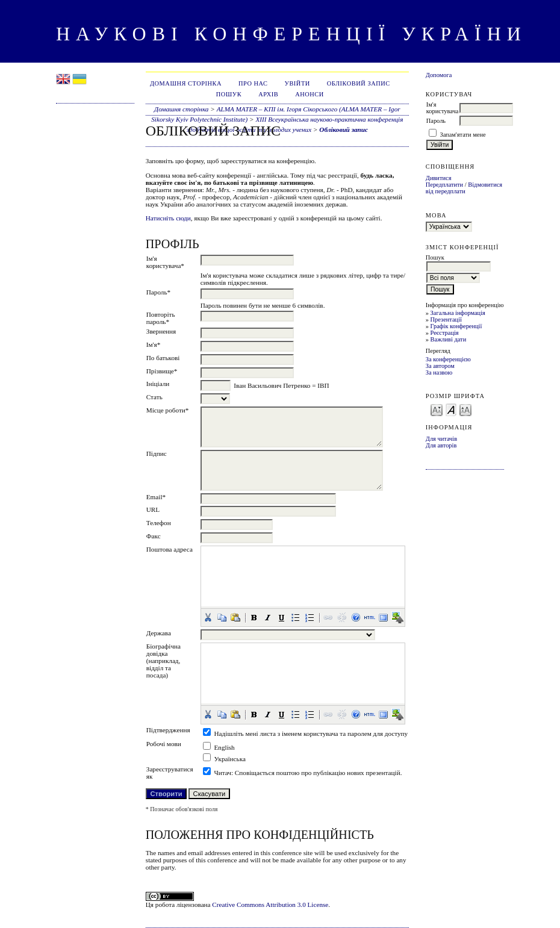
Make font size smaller (437, 409)
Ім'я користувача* (165, 262)
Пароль (436, 121)
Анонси (310, 94)
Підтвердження (168, 730)
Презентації (446, 319)
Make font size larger (465, 409)
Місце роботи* (168, 410)
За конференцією (448, 359)
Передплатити (444, 185)
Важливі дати (449, 339)
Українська (230, 759)
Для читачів (441, 439)
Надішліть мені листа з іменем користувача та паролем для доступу (311, 733)
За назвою (439, 372)
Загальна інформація (458, 313)
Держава (159, 633)
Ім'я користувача (442, 108)
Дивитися (439, 178)
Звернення (161, 331)
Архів (268, 94)
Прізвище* (162, 371)
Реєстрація (445, 333)
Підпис (157, 453)
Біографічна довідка (163, 650)
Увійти (297, 83)
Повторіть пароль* (161, 318)
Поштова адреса (170, 549)
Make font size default (451, 409)
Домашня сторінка (186, 83)
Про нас (253, 83)
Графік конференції (456, 326)
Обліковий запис (359, 83)
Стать (154, 397)
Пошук (229, 94)
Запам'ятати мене (462, 135)
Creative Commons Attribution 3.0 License (270, 905)
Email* (156, 497)
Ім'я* (154, 344)
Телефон (159, 523)
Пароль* (158, 292)
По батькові (163, 358)
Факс (154, 536)
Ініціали (158, 384)
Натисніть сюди (168, 218)
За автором (440, 366)
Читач (223, 773)
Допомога (439, 75)
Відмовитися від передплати (464, 188)
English (225, 747)
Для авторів (441, 445)
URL (153, 509)
